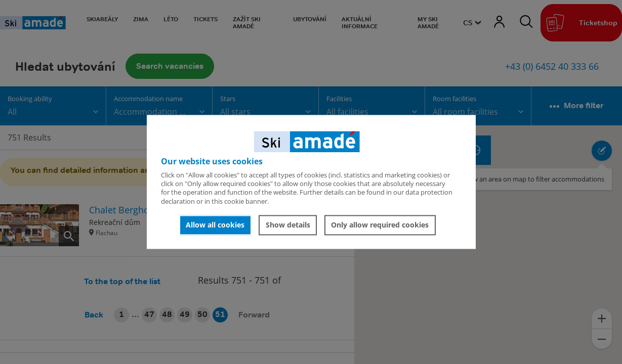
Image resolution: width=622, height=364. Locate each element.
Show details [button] (288, 225)
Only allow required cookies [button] (380, 225)
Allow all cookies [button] (215, 225)
